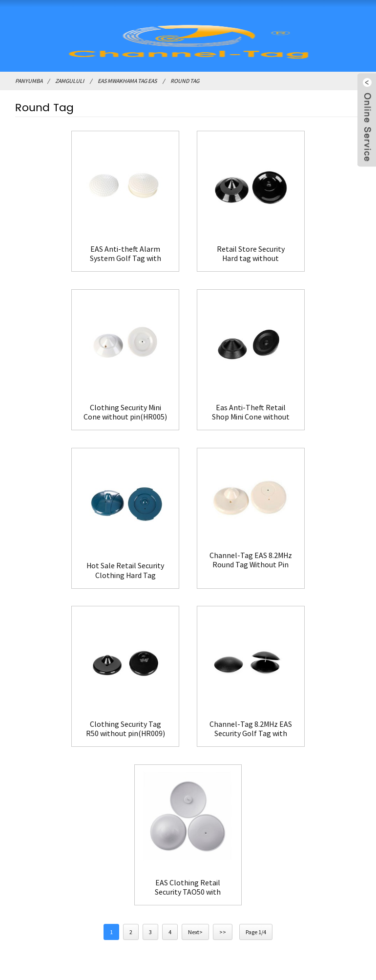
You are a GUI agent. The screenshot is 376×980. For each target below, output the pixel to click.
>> (223, 595)
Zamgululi (70, 81)
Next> (195, 595)
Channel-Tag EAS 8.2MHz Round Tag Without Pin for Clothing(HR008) (306, 388)
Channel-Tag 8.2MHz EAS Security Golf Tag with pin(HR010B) (188, 549)
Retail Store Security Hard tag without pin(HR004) (188, 246)
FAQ (219, 740)
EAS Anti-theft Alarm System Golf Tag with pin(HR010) (69, 246)
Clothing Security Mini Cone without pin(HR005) (307, 246)
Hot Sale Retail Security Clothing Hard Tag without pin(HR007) (188, 398)
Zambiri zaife (234, 709)
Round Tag (185, 81)
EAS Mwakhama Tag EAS (127, 81)
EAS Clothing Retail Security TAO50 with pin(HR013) (306, 549)
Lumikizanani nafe (242, 725)
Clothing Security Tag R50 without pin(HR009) (69, 549)
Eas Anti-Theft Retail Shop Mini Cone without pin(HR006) (70, 398)
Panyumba (29, 81)
